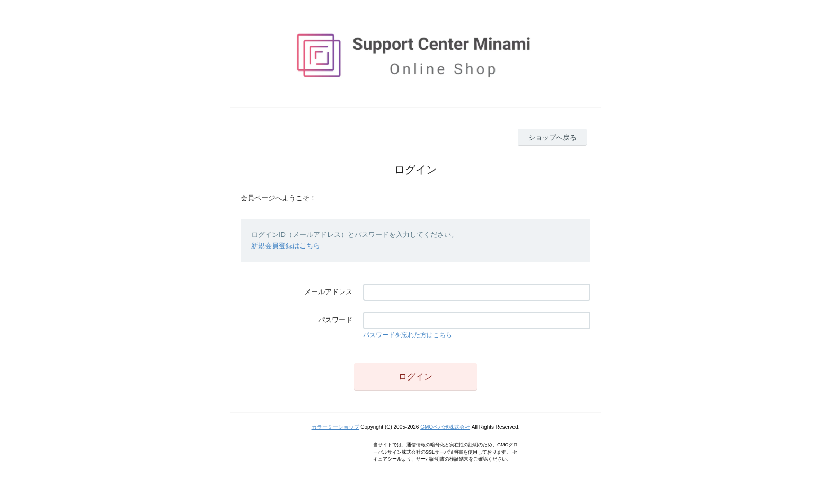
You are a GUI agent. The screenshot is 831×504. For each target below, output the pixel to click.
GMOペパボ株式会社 (445, 427)
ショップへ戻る (552, 138)
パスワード (335, 320)
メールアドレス (328, 292)
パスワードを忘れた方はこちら (408, 335)
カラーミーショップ (335, 427)
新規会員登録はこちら (286, 246)
